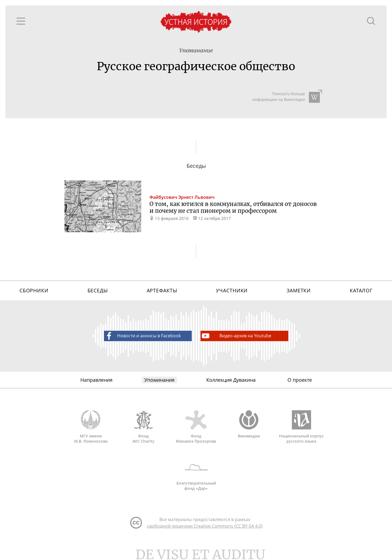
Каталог (361, 290)
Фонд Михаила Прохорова (196, 427)
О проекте (300, 380)
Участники (232, 290)
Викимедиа (249, 424)
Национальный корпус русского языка (301, 427)
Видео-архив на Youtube (236, 336)
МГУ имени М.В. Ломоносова (91, 427)
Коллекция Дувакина (231, 380)
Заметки (299, 290)
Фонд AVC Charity (143, 427)
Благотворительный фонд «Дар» (196, 474)
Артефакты (162, 290)
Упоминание (196, 50)
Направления (96, 380)
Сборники (34, 290)
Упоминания (159, 380)
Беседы (98, 290)
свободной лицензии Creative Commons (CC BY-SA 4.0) (205, 526)
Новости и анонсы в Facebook (142, 336)
